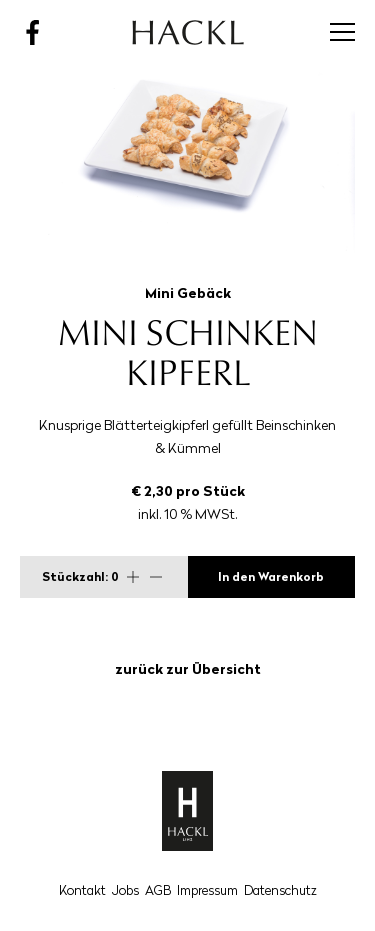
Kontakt (82, 890)
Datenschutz (280, 890)
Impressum (207, 890)
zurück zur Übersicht (188, 669)
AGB (158, 890)
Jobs (125, 890)
